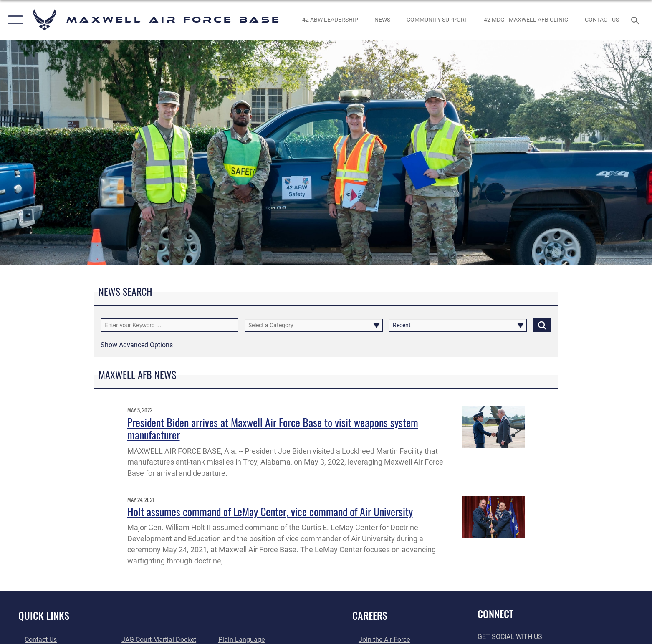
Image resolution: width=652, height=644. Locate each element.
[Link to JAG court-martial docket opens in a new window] (157, 640)
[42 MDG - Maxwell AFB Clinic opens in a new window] (526, 20)
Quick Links (44, 615)
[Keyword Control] (169, 325)
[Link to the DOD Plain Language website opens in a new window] (244, 640)
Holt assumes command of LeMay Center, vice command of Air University (270, 511)
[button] (14, 20)
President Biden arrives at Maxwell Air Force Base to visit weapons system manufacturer (273, 429)
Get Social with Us (510, 637)
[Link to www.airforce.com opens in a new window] (378, 640)
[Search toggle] (636, 20)
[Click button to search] (542, 325)
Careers (370, 615)
